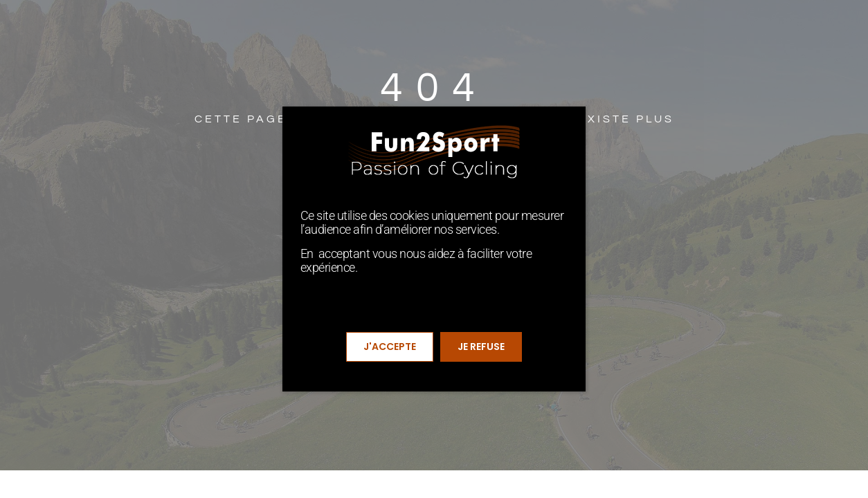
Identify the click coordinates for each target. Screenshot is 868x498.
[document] (434, 249)
